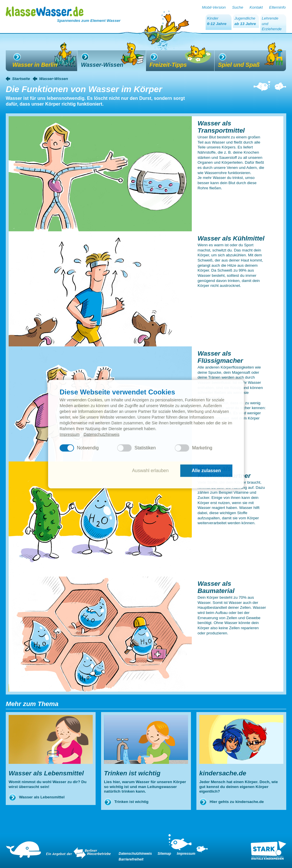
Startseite (21, 79)
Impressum (70, 434)
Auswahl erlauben (150, 471)
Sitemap (164, 854)
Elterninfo (277, 7)
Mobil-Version (214, 7)
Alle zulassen (206, 471)
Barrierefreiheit (131, 859)
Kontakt (256, 7)
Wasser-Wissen (54, 79)
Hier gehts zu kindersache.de (237, 802)
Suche (238, 7)
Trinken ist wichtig (131, 802)
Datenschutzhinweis (102, 434)
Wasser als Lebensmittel (42, 797)
